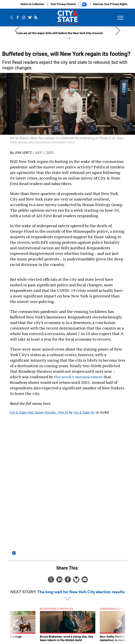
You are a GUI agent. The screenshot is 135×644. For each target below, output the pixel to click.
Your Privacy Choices (69, 4)
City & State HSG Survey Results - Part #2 (39, 412)
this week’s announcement (78, 377)
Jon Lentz (23, 153)
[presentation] (16, 624)
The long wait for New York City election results (81, 592)
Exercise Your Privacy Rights (110, 4)
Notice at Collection (32, 4)
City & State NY (84, 412)
